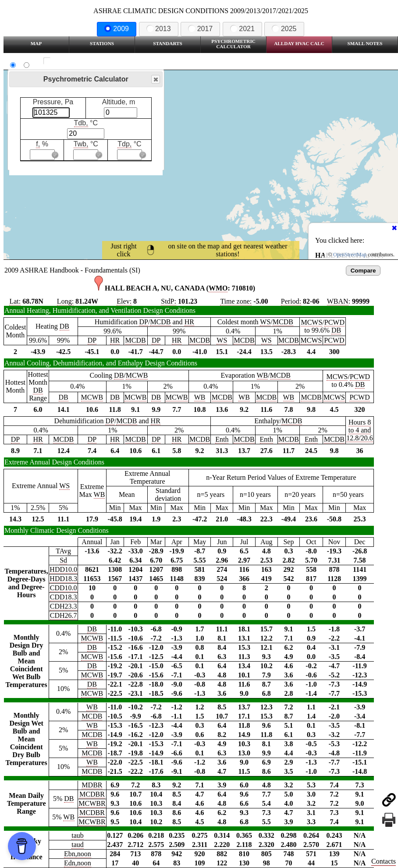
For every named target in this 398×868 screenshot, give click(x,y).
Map (36, 43)
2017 (200, 29)
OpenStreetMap (350, 255)
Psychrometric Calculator (233, 44)
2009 (117, 29)
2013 (159, 29)
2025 (284, 29)
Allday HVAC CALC (299, 43)
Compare (363, 271)
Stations (102, 43)
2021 (242, 29)
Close (155, 80)
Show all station (73, 61)
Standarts (168, 43)
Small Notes (365, 43)
